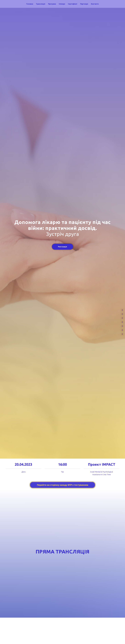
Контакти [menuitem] (95, 4)
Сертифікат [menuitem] (73, 4)
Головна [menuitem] (30, 4)
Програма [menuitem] (52, 4)
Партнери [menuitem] (84, 4)
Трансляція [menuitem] (41, 4)
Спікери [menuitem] (62, 4)
